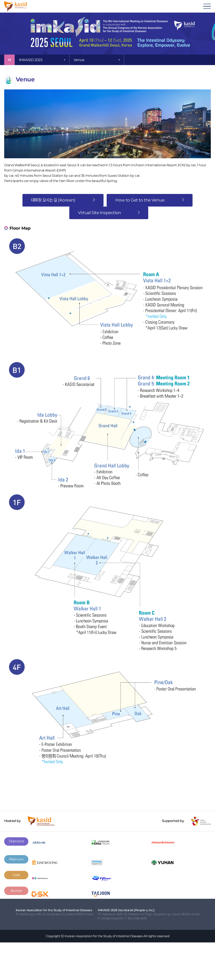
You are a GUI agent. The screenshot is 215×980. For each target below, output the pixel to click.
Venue (79, 60)
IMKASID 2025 (31, 60)
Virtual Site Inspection (109, 213)
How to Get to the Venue (150, 200)
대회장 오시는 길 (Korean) (63, 200)
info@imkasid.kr (112, 918)
